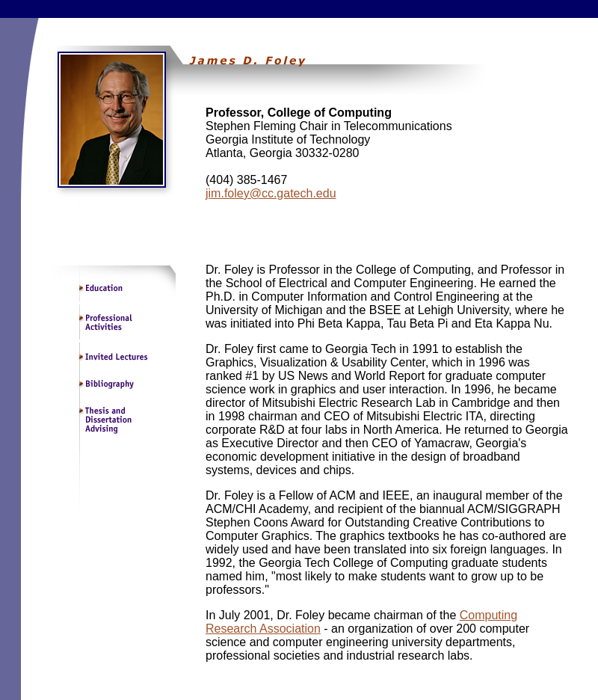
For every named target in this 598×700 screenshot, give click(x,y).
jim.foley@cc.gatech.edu (271, 193)
